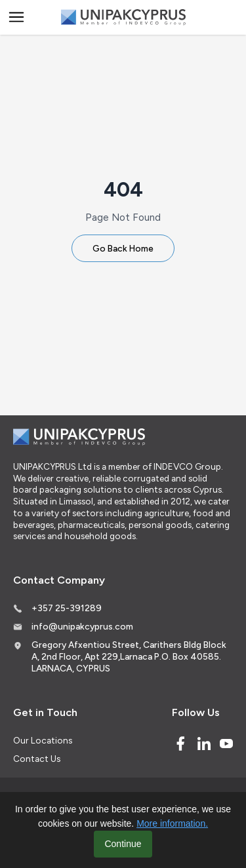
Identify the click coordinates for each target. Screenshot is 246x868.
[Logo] (123, 17)
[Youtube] (226, 744)
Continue (123, 844)
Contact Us (37, 759)
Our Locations (43, 740)
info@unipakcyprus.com (82, 626)
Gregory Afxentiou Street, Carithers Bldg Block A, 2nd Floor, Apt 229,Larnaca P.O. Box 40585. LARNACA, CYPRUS (129, 656)
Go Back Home (123, 248)
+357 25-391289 (67, 608)
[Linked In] (204, 744)
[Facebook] (180, 744)
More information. (172, 823)
